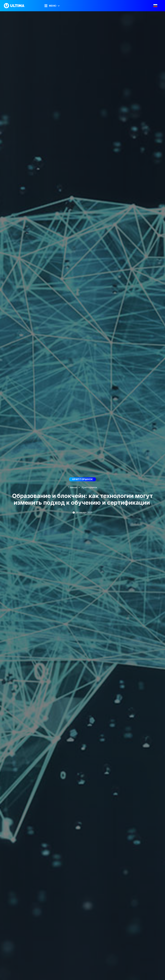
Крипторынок (89, 487)
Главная (73, 487)
